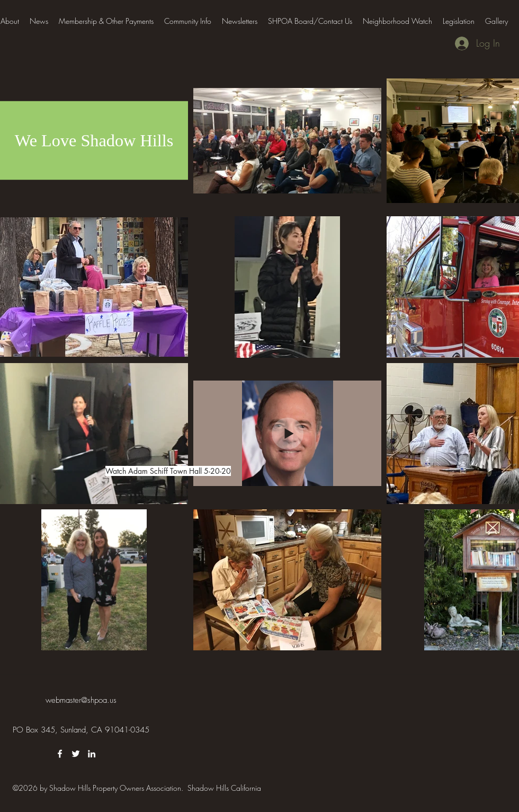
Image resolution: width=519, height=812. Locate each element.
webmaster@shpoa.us (81, 700)
